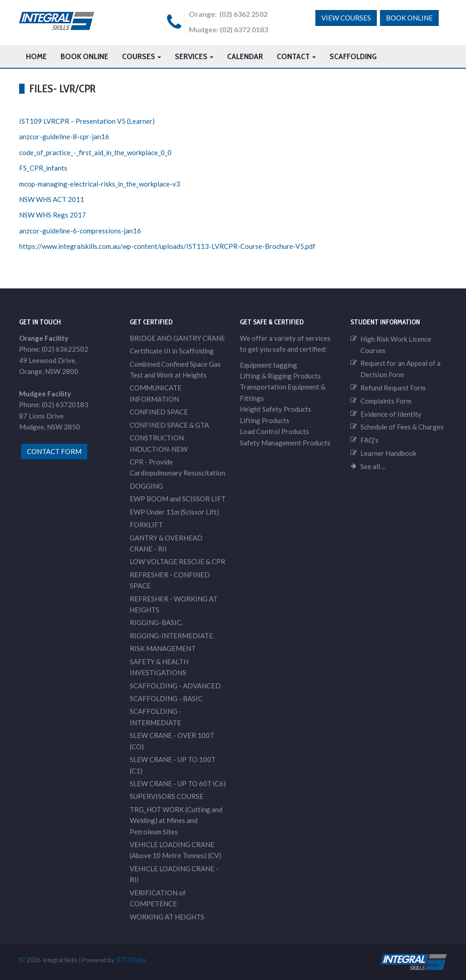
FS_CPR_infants (43, 168)
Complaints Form (386, 401)
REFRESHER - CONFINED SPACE (170, 580)
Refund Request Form (393, 388)
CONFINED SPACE (159, 412)
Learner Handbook (388, 453)
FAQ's (370, 440)
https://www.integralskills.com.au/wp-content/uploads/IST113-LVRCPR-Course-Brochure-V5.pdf (167, 246)
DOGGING (146, 486)
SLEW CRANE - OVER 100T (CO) (172, 741)
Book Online (409, 18)
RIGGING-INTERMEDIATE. (172, 636)
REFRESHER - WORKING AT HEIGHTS (174, 604)
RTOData (131, 960)
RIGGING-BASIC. (156, 622)
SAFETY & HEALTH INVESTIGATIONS (159, 667)
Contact (296, 56)
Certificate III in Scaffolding (172, 351)
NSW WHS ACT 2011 (52, 199)
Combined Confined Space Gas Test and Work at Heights (175, 369)
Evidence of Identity (391, 414)
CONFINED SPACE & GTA (169, 425)
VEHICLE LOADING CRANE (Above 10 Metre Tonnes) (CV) (175, 850)
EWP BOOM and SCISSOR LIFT (178, 499)
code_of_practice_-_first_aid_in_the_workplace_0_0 (95, 152)
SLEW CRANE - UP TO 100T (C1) (173, 765)
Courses (142, 56)
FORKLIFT (146, 525)
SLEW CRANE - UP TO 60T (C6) (178, 783)
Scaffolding (353, 56)
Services (194, 56)
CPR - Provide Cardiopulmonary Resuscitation (177, 467)
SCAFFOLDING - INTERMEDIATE (156, 717)
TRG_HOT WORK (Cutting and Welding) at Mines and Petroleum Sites (176, 821)
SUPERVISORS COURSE (167, 796)
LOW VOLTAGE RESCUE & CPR (177, 561)
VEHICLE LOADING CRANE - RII (174, 874)
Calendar (245, 56)
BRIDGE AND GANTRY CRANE (177, 338)
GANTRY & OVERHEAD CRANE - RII (166, 543)
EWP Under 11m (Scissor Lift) (174, 512)
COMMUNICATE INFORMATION (156, 393)
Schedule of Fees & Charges (402, 427)
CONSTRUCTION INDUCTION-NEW (159, 443)
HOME (36, 56)
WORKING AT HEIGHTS (167, 917)
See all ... (373, 466)
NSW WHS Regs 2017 (53, 215)
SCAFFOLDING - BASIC (166, 698)
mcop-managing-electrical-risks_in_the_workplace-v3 (100, 184)
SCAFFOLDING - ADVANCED (175, 686)
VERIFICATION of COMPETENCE (158, 898)
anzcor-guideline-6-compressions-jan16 (80, 231)
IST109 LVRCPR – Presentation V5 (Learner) (87, 121)
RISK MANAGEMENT (163, 648)
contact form (54, 451)
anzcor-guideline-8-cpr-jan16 (64, 136)
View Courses (346, 18)
